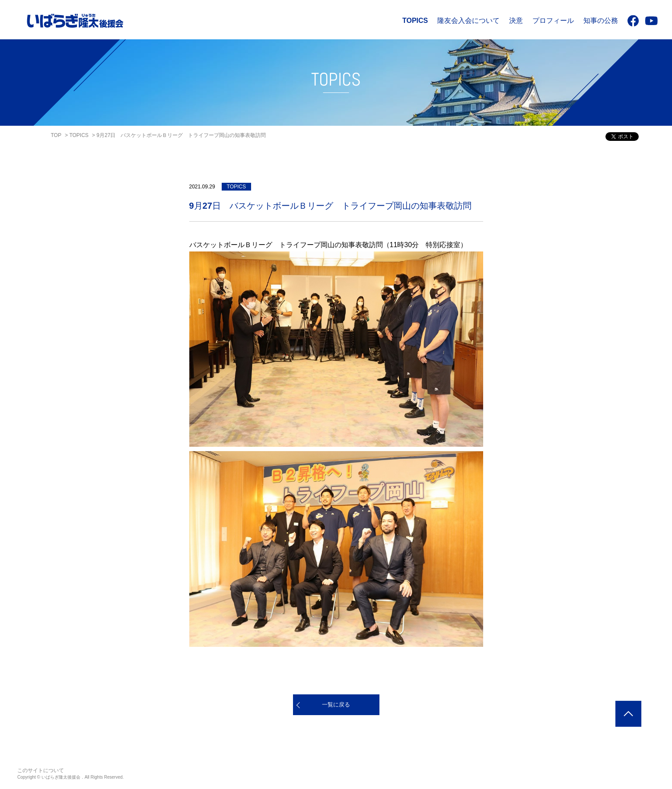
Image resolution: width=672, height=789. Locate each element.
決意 (516, 21)
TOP (56, 135)
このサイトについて (41, 770)
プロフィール (553, 21)
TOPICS (415, 21)
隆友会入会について (468, 21)
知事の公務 (601, 21)
